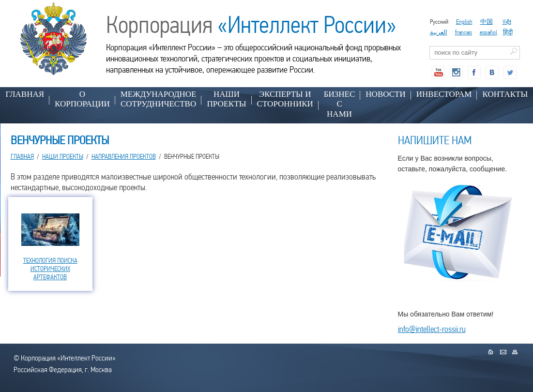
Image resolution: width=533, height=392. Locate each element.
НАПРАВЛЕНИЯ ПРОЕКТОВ (124, 156)
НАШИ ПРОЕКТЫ (226, 99)
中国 (487, 22)
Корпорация (251, 25)
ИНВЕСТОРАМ (444, 94)
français (464, 32)
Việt (507, 22)
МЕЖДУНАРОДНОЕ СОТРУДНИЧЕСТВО (159, 99)
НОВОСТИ (385, 94)
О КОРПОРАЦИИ (82, 99)
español (488, 32)
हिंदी (508, 32)
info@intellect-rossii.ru (432, 329)
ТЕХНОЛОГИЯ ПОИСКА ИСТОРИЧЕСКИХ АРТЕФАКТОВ (50, 269)
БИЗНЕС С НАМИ (340, 104)
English (464, 22)
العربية (439, 32)
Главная (25, 94)
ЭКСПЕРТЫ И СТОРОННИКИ (285, 99)
